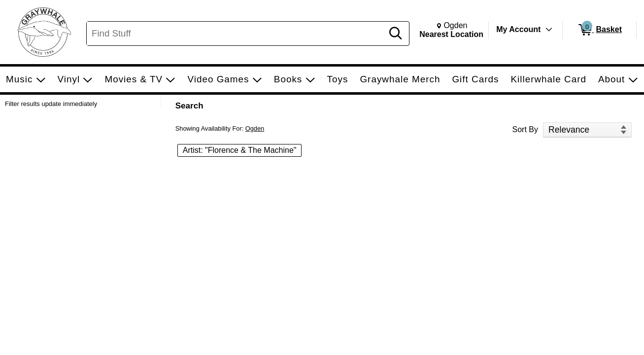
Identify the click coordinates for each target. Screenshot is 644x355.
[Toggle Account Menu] (549, 30)
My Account (518, 29)
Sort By (525, 129)
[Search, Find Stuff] (236, 34)
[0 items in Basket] (599, 30)
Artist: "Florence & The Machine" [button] (240, 150)
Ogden (255, 128)
